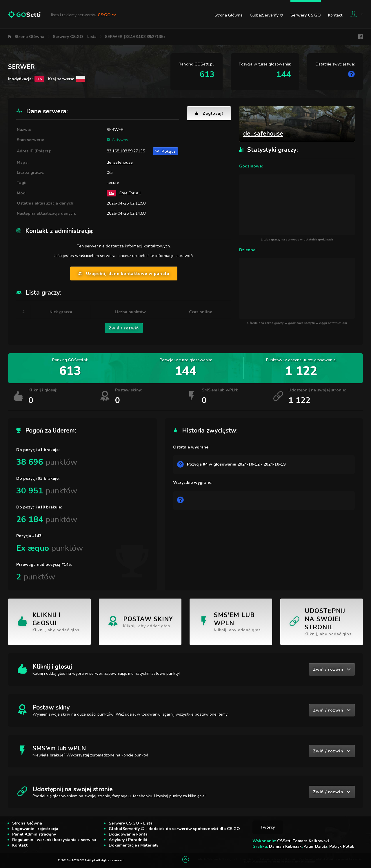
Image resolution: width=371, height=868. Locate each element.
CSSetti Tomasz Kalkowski (303, 841)
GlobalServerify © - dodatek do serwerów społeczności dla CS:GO (174, 829)
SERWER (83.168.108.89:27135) (135, 37)
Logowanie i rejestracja (35, 829)
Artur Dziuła (315, 846)
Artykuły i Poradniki (128, 840)
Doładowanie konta (128, 834)
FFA (111, 193)
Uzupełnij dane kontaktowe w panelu (124, 274)
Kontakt (335, 15)
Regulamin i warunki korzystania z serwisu (54, 840)
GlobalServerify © (267, 15)
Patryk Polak (342, 846)
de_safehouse (120, 162)
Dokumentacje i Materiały (133, 845)
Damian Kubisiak (285, 846)
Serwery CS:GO (306, 15)
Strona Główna (229, 15)
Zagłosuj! (209, 113)
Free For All (130, 193)
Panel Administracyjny (34, 834)
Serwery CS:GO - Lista (75, 37)
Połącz (166, 151)
